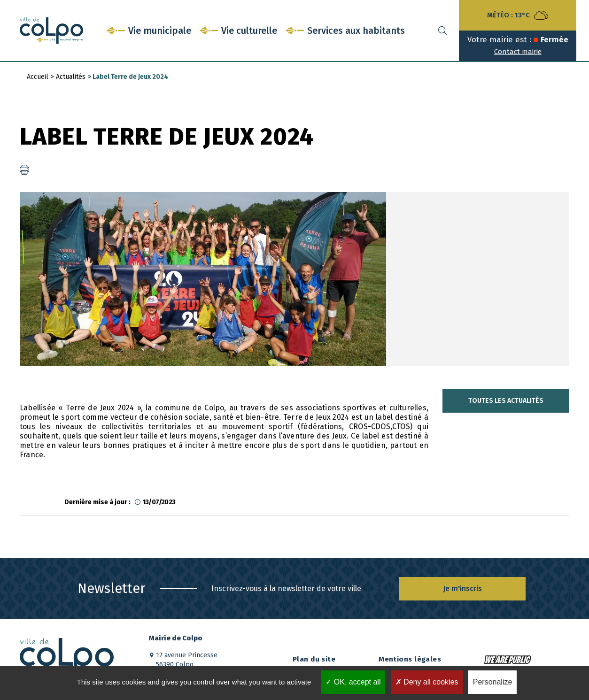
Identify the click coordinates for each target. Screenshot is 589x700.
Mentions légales (410, 659)
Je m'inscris (462, 588)
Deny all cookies (427, 682)
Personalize (493, 682)
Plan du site (314, 659)
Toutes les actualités (506, 401)
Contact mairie (518, 52)
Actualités (71, 77)
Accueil (38, 77)
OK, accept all (353, 682)
